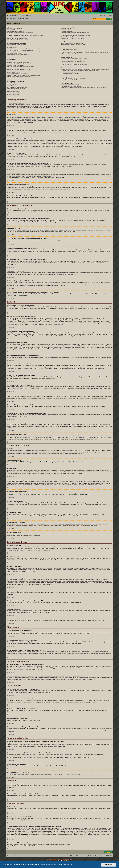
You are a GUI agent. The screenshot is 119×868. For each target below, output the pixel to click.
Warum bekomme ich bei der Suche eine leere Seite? (73, 62)
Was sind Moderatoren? (66, 30)
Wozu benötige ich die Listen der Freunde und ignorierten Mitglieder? (76, 51)
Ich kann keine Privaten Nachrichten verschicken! (72, 43)
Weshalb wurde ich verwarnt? (14, 72)
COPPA (88, 140)
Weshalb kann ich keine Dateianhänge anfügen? (18, 71)
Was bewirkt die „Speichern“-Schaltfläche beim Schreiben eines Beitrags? (24, 75)
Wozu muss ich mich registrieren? (15, 28)
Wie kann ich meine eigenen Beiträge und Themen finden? (74, 64)
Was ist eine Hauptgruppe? (67, 37)
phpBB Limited (94, 251)
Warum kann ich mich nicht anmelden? (16, 34)
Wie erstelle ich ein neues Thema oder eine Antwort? (19, 61)
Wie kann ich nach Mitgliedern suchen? (69, 63)
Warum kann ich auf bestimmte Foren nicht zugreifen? (19, 69)
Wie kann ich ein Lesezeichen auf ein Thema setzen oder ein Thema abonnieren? (79, 71)
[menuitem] (17, 16)
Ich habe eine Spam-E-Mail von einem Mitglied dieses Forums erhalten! (77, 46)
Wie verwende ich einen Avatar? (14, 53)
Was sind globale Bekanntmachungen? (16, 89)
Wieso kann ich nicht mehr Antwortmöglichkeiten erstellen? (20, 67)
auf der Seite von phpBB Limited (53, 810)
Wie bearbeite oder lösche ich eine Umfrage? (17, 68)
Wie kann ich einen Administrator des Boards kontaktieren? (74, 89)
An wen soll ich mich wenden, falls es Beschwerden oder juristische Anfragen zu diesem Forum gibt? (83, 88)
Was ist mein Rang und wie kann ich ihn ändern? (18, 55)
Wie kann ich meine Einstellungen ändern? (17, 45)
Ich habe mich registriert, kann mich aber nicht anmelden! (20, 33)
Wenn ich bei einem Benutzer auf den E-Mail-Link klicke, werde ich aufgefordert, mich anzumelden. (29, 56)
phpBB (54, 859)
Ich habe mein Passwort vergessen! (15, 37)
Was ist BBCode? (11, 83)
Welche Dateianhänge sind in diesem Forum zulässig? (73, 78)
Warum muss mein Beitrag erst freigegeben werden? (19, 77)
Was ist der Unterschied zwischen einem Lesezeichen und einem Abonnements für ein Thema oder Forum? (85, 69)
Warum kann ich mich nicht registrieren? (16, 31)
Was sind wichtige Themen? (13, 91)
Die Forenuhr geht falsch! (13, 47)
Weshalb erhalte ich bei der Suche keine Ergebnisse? (73, 60)
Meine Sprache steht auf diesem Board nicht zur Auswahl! (20, 50)
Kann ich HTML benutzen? (13, 84)
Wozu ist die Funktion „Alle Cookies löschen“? (17, 40)
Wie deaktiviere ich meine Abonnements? (70, 73)
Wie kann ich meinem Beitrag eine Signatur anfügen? (19, 64)
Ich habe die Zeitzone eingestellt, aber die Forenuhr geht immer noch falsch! (24, 49)
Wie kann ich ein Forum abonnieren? (69, 72)
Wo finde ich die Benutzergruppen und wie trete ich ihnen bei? (75, 33)
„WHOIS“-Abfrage (14, 830)
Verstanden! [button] (109, 865)
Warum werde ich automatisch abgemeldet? (17, 38)
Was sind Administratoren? (67, 28)
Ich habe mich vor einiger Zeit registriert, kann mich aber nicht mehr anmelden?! (25, 35)
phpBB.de (107, 251)
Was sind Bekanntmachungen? (14, 90)
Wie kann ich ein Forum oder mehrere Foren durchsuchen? (74, 59)
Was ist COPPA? (11, 30)
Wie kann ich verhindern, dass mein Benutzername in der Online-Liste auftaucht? (25, 46)
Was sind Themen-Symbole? (13, 94)
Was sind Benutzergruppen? (67, 31)
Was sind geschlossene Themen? (15, 93)
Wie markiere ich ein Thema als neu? (15, 78)
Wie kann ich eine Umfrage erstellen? (15, 65)
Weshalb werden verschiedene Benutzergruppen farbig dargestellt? (76, 35)
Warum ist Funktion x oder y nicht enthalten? (71, 86)
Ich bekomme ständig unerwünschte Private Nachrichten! (73, 45)
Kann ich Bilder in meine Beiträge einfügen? (17, 87)
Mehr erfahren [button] (68, 865)
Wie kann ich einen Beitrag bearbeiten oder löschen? (19, 62)
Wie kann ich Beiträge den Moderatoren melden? (18, 74)
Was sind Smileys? (11, 86)
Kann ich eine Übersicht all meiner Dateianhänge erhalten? (74, 80)
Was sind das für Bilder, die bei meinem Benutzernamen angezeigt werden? (24, 52)
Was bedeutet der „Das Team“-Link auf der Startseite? (73, 38)
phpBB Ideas (78, 818)
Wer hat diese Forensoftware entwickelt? (70, 85)
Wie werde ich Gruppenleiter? (67, 34)
